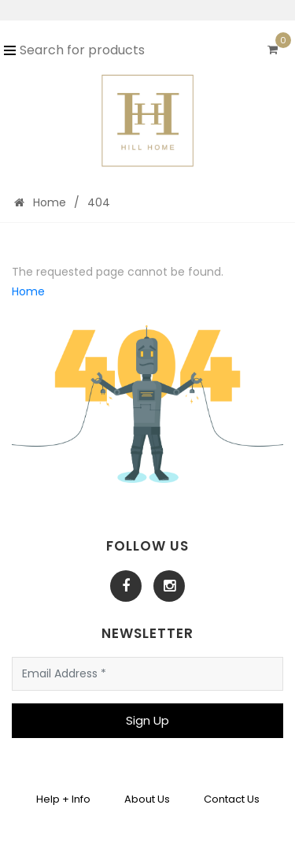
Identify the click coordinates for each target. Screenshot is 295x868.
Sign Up (147, 720)
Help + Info (63, 799)
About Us (147, 799)
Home (40, 202)
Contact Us (232, 799)
